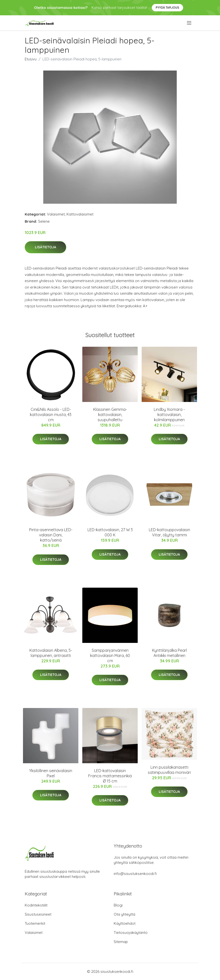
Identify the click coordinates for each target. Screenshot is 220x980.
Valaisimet (56, 214)
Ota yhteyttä (124, 914)
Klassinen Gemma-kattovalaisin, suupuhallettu (110, 415)
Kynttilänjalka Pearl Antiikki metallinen (169, 653)
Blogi (118, 905)
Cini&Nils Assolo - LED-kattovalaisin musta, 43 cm (51, 415)
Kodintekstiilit (36, 905)
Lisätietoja (45, 247)
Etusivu (31, 59)
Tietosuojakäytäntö (131, 933)
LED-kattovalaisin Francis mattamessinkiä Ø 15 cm (110, 776)
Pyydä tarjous (167, 8)
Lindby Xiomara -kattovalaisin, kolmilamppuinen (169, 415)
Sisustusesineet (38, 914)
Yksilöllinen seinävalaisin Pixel (51, 773)
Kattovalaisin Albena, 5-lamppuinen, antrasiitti (51, 653)
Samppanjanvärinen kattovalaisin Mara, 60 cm (110, 655)
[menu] (189, 23)
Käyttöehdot (125, 923)
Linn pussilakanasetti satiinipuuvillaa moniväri (169, 770)
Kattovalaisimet (80, 214)
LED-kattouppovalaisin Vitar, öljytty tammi (169, 532)
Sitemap (121, 942)
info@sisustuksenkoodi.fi (135, 874)
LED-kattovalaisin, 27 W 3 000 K (110, 532)
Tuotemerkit (35, 923)
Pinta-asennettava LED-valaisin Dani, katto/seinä (51, 535)
